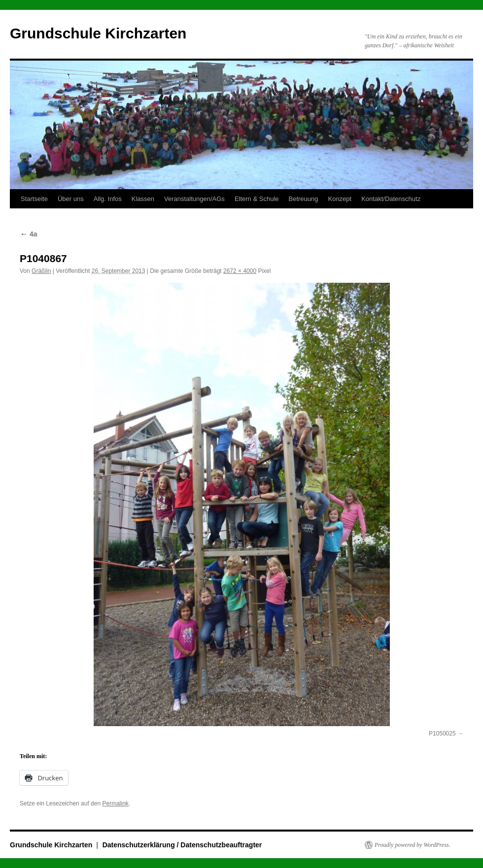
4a (28, 234)
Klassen (143, 199)
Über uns (71, 199)
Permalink (115, 803)
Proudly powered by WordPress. (413, 845)
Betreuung (303, 199)
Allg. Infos (108, 199)
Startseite (34, 199)
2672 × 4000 (240, 271)
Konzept (340, 199)
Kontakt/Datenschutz (391, 199)
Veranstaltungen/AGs (194, 199)
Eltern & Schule (257, 199)
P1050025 (442, 734)
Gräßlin (41, 271)
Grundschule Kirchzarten (98, 33)
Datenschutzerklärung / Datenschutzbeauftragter (182, 845)
